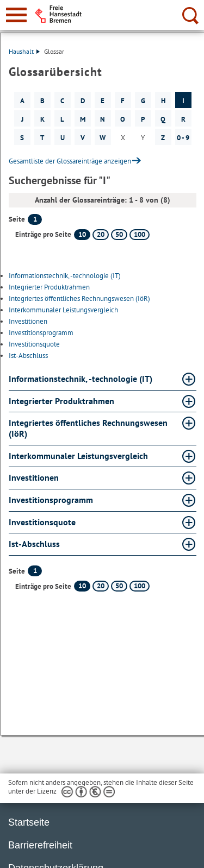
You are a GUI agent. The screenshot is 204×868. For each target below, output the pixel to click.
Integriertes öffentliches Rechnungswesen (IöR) (79, 298)
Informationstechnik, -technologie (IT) (65, 276)
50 (119, 234)
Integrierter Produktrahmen (49, 287)
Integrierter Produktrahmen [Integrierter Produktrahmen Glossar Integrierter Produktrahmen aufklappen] (61, 401)
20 (101, 234)
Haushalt (24, 51)
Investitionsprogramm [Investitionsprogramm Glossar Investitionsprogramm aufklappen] (51, 500)
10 (82, 234)
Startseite (29, 822)
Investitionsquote (34, 344)
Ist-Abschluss (28, 356)
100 (140, 234)
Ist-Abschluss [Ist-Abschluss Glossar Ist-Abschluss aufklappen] (34, 544)
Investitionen (28, 321)
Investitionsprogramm (41, 333)
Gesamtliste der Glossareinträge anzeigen (70, 161)
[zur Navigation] (16, 15)
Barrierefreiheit (40, 845)
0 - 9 (183, 138)
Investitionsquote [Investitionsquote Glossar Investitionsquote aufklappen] (42, 522)
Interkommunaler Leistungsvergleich (63, 310)
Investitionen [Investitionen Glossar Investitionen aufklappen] (34, 477)
